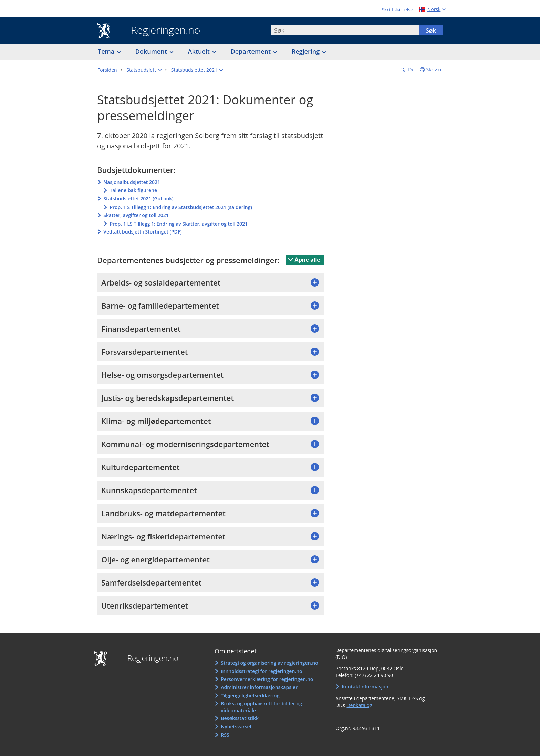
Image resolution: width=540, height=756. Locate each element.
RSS (225, 735)
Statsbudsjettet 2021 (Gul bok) (138, 199)
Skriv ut (435, 69)
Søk (431, 30)
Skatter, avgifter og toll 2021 (136, 215)
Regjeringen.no (160, 31)
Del (411, 69)
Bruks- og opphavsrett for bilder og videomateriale (261, 707)
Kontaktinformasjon (365, 687)
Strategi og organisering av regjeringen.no (269, 663)
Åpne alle (308, 260)
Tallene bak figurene (133, 190)
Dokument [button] (152, 51)
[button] (144, 70)
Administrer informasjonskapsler (259, 687)
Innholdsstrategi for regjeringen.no (261, 671)
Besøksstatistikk (240, 718)
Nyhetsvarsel (236, 727)
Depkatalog (359, 705)
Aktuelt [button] (200, 51)
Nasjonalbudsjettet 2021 (132, 182)
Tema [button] (107, 51)
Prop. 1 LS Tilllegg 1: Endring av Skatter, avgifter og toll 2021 (179, 224)
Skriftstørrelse (397, 9)
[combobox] (345, 30)
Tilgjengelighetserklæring (250, 696)
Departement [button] (252, 51)
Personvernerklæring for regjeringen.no (267, 679)
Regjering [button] (307, 51)
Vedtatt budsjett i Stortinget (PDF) (143, 232)
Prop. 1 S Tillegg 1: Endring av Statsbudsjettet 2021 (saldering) (181, 207)
